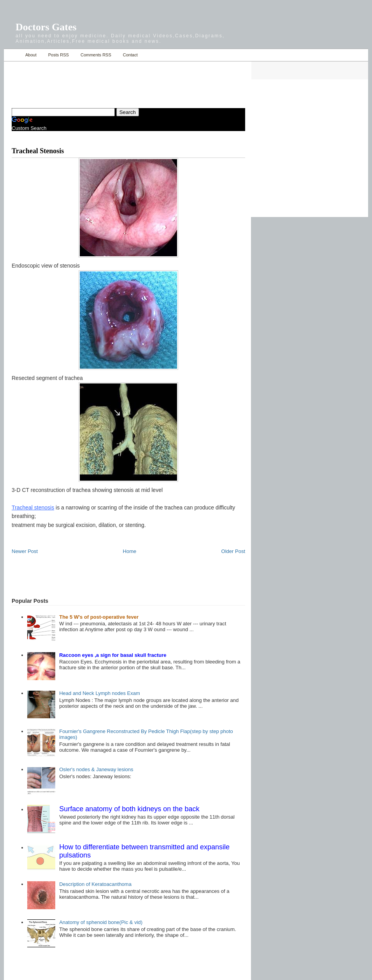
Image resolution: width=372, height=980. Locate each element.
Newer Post (25, 551)
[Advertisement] (103, 80)
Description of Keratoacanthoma (95, 884)
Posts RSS (59, 55)
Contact (130, 55)
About (31, 55)
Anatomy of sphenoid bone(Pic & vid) (101, 922)
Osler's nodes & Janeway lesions (96, 769)
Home (13, 55)
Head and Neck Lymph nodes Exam (100, 693)
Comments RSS (96, 55)
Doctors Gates (46, 27)
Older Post (233, 551)
